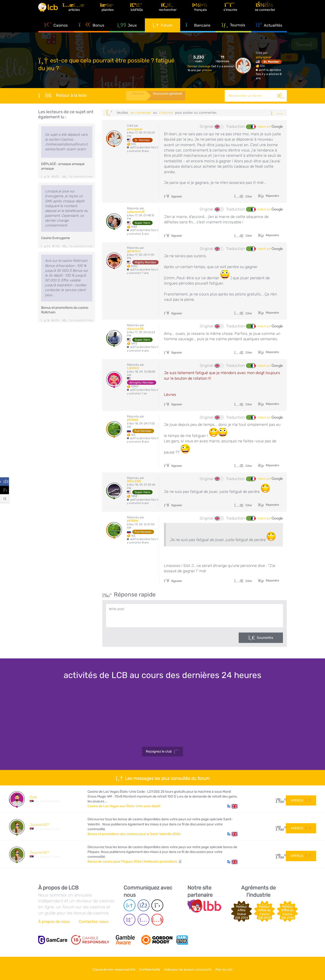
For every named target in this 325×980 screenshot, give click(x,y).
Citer (243, 196)
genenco (134, 251)
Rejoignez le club (162, 752)
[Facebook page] (144, 905)
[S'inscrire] (235, 11)
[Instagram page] (144, 920)
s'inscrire (166, 113)
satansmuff (136, 212)
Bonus (92, 31)
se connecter (141, 113)
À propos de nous (54, 922)
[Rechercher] (281, 96)
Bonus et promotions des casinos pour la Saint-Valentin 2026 (134, 834)
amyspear (264, 57)
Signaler (173, 196)
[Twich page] (129, 920)
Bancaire (198, 31)
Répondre (272, 196)
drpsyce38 (135, 329)
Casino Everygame (55, 238)
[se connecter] (269, 11)
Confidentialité (147, 968)
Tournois (234, 31)
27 (279, 799)
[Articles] (83, 11)
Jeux (127, 31)
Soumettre (265, 638)
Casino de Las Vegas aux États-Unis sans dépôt (124, 806)
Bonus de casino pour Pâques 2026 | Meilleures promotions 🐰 (135, 862)
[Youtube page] (157, 920)
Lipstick (133, 368)
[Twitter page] (157, 905)
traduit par (270, 127)
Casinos (56, 31)
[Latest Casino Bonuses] (53, 11)
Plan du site (231, 968)
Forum (163, 31)
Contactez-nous (94, 922)
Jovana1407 (39, 825)
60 (279, 855)
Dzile (33, 797)
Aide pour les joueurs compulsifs (190, 968)
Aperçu (301, 799)
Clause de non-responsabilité (106, 968)
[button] (232, 806)
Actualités (269, 31)
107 (279, 827)
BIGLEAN (134, 481)
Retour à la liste (62, 95)
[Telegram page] (129, 905)
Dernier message (199, 66)
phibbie (207, 70)
